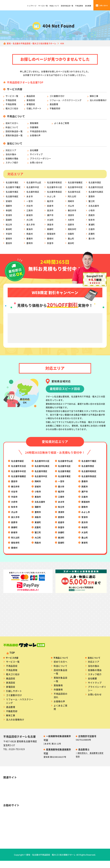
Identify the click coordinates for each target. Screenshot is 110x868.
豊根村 (50, 238)
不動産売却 (55, 108)
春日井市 (72, 210)
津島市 (50, 224)
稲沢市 (50, 201)
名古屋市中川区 (54, 187)
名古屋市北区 (74, 192)
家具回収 (31, 100)
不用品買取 (79, 6)
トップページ (32, 6)
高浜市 (50, 210)
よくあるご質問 (62, 123)
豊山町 (71, 238)
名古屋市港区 (12, 182)
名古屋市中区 (33, 187)
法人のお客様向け (98, 100)
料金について (54, 6)
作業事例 (34, 127)
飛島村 (30, 234)
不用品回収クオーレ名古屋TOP (25, 82)
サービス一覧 (43, 6)
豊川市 (92, 238)
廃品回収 (31, 96)
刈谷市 (30, 206)
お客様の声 (35, 135)
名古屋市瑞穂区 (75, 182)
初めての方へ (12, 123)
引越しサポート (34, 108)
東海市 (30, 229)
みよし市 (51, 196)
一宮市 (30, 201)
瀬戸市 (50, 215)
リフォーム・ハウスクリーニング (66, 100)
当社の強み (11, 154)
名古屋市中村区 (75, 187)
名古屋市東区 (12, 192)
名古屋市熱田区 (54, 192)
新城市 (30, 215)
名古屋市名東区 (96, 192)
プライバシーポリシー (40, 158)
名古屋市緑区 (12, 196)
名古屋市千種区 (13, 187)
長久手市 (31, 224)
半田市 (9, 234)
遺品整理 (54, 104)
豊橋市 (30, 238)
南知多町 (72, 229)
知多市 (92, 220)
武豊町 (92, 234)
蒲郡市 (9, 206)
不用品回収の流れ (38, 131)
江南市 (30, 210)
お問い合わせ (36, 162)
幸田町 (9, 210)
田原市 (71, 224)
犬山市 (71, 206)
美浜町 (71, 243)
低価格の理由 (12, 158)
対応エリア (11, 150)
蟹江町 (92, 201)
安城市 (9, 201)
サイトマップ (36, 154)
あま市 (30, 196)
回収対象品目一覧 (67, 6)
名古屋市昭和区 (54, 182)
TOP (12, 645)
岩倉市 (50, 206)
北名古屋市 (94, 206)
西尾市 (92, 215)
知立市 (9, 224)
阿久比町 (72, 196)
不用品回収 (11, 100)
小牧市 (92, 210)
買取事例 (34, 123)
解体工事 (94, 96)
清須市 (71, 215)
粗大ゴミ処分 (12, 108)
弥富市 (50, 243)
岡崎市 (71, 201)
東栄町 (9, 229)
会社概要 (88, 6)
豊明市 (30, 243)
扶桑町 (71, 234)
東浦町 (92, 224)
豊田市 (9, 243)
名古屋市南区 (33, 192)
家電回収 (31, 104)
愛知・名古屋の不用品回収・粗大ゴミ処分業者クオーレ (51, 847)
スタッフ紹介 (12, 162)
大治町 (50, 220)
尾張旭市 (51, 234)
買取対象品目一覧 (14, 135)
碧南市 (9, 238)
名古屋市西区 (95, 182)
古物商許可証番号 (87, 728)
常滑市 (9, 215)
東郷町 (50, 229)
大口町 (30, 220)
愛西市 (92, 196)
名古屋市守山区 (34, 182)
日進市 (92, 229)
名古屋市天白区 (96, 187)
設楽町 (9, 220)
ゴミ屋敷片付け (57, 96)
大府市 (71, 220)
